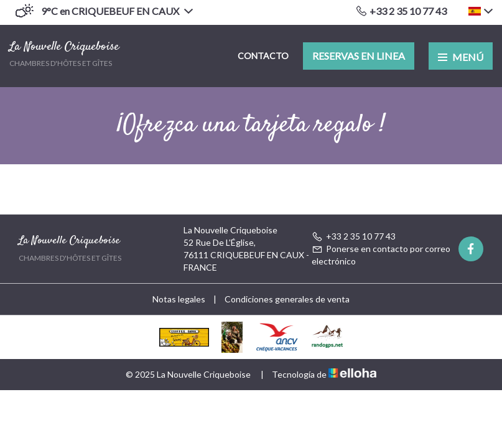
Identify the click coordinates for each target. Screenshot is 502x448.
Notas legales (179, 299)
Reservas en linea (359, 56)
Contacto (263, 56)
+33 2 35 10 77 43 (354, 236)
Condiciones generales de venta (287, 299)
